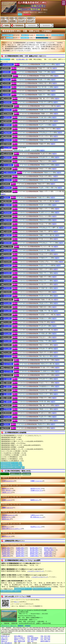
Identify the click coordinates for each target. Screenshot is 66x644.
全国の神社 (10, 38)
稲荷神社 (7, 68)
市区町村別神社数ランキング (9, 463)
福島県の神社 (6, 548)
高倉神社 (8, 140)
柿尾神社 (8, 102)
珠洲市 (35, 500)
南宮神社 (8, 243)
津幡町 (7, 508)
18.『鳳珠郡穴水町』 (19, 26)
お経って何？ (5, 638)
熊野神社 (8, 117)
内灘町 (37, 481)
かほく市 (7, 490)
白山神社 (8, 303)
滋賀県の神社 (20, 556)
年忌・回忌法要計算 (6, 643)
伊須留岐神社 (8, 65)
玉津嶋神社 (9, 114)
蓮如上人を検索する (20, 638)
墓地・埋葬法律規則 (33, 638)
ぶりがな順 (5, 474)
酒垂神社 (8, 158)
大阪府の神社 (48, 556)
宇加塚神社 (8, 76)
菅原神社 (8, 209)
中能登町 (9, 515)
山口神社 (8, 148)
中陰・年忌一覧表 (45, 636)
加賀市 (6, 489)
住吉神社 (8, 161)
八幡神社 (8, 383)
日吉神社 (8, 250)
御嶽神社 (8, 133)
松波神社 (8, 176)
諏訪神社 (8, 201)
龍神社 (7, 424)
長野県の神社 (6, 554)
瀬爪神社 (8, 220)
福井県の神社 (34, 552)
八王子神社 (9, 360)
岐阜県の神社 (20, 554)
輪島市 (7, 536)
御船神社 (8, 136)
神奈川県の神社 (49, 550)
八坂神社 (8, 379)
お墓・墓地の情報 (32, 640)
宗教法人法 (4, 641)
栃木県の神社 (34, 548)
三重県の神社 (6, 556)
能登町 (7, 517)
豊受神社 (8, 413)
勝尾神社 (8, 169)
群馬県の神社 (48, 548)
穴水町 (8, 481)
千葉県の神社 (20, 550)
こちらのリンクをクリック (35, 571)
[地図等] (58, 64)
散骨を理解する (18, 636)
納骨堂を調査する (45, 641)
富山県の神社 (20, 552)
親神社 (7, 197)
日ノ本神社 (9, 247)
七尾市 (35, 515)
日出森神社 (9, 300)
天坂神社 (8, 239)
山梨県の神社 (48, 552)
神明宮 (7, 184)
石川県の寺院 (40, 35)
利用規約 (28, 626)
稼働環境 (21, 626)
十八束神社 (9, 165)
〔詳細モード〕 (5, 59)
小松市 (7, 492)
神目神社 (8, 192)
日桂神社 (8, 288)
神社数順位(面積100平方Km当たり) (11, 467)
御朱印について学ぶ (20, 640)
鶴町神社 (8, 235)
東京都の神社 (34, 550)
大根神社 (8, 228)
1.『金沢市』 (6, 26)
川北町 (37, 490)
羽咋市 (7, 527)
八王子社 (8, 356)
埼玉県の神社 (6, 550)
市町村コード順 (16, 474)
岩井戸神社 (9, 106)
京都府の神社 (34, 556)
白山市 (36, 527)
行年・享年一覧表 (45, 640)
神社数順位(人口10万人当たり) (10, 465)
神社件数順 (27, 474)
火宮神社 (7, 83)
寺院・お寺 (30, 641)
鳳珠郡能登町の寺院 (58, 35)
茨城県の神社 (20, 548)
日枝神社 (8, 292)
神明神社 (8, 188)
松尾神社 (8, 180)
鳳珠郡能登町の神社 (42, 38)
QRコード (17, 602)
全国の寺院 (25, 35)
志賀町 (7, 500)
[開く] (17, 64)
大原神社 (8, 224)
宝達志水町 (12, 529)
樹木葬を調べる (5, 636)
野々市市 (37, 517)
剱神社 (7, 428)
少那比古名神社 (10, 173)
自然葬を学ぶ (5, 640)
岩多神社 (8, 110)
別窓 (20, 463)
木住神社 (8, 417)
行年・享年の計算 (45, 638)
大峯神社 (8, 232)
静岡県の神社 (34, 554)
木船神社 (8, 421)
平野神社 (8, 409)
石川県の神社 (25, 38)
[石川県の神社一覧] (22, 59)
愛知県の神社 (48, 554)
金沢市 (36, 489)
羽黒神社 (7, 80)
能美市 (6, 519)
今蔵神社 (8, 144)
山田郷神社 (9, 154)
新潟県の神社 (6, 552)
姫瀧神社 (8, 405)
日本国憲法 (30, 636)
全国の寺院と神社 (8, 35)
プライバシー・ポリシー (9, 626)
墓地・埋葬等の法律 (20, 641)
